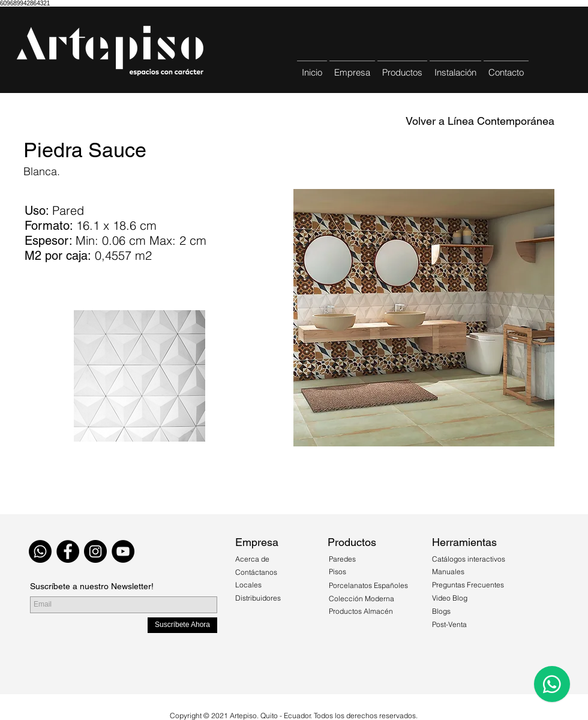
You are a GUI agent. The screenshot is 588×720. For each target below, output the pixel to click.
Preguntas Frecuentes (468, 585)
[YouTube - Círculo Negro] (123, 551)
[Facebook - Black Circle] (68, 551)
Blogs (441, 611)
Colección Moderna (361, 598)
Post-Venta (449, 624)
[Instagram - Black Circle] (95, 551)
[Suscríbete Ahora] (182, 625)
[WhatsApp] (40, 551)
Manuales (448, 571)
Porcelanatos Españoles (368, 585)
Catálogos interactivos (469, 559)
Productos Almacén (361, 611)
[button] (402, 67)
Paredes (342, 559)
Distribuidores (258, 598)
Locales (248, 585)
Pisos (337, 571)
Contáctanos (256, 572)
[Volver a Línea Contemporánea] (480, 121)
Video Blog (450, 598)
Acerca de (253, 559)
